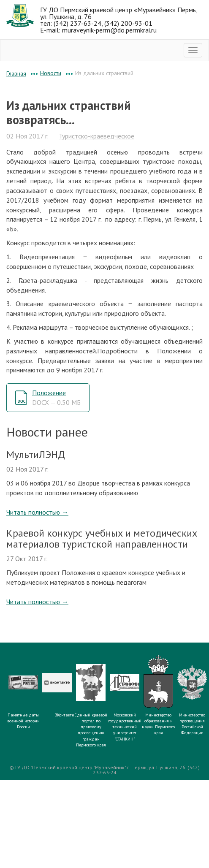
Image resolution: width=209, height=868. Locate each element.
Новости (51, 73)
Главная (16, 73)
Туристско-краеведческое (96, 136)
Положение (56, 397)
